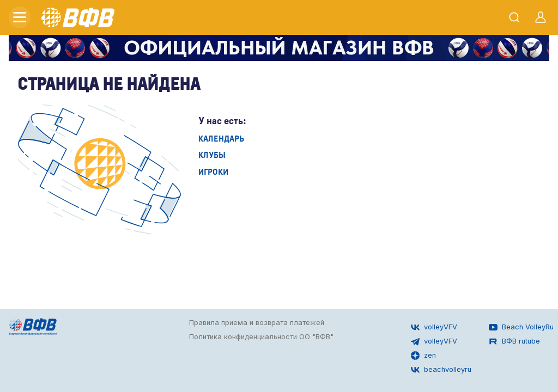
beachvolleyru (441, 370)
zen (423, 356)
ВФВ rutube (514, 341)
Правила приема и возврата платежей (257, 323)
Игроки (213, 171)
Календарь (221, 138)
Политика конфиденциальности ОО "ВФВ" (261, 337)
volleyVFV (434, 327)
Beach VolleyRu (521, 327)
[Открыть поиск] (514, 17)
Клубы (212, 154)
